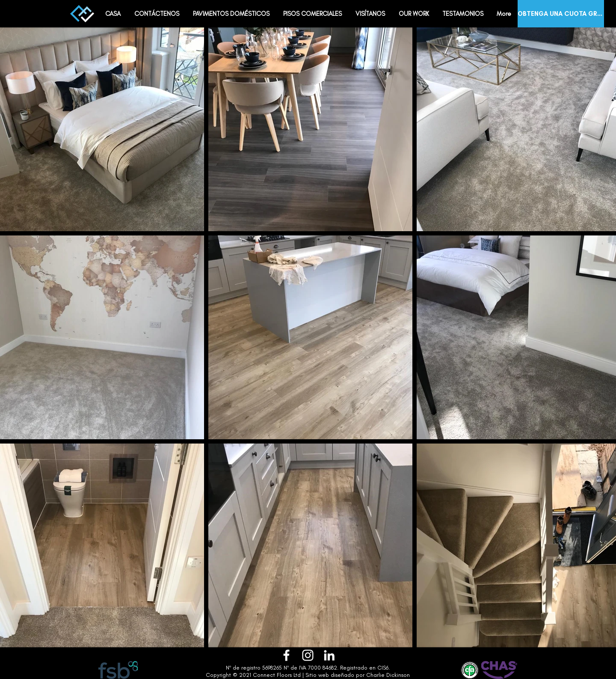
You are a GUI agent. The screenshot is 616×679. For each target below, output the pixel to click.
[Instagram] (308, 655)
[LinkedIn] (329, 655)
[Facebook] (286, 655)
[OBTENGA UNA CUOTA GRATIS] (561, 14)
